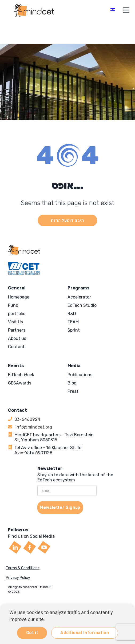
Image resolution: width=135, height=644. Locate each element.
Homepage (19, 297)
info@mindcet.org (33, 427)
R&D (72, 314)
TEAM (73, 322)
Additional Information (85, 633)
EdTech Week (21, 375)
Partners (17, 330)
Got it (32, 633)
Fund (13, 305)
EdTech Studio (82, 305)
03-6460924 (27, 419)
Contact (16, 347)
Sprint (74, 330)
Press (73, 391)
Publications (80, 375)
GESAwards (20, 383)
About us (17, 338)
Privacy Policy (18, 578)
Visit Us (15, 322)
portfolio (17, 314)
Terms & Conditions (23, 568)
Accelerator (79, 297)
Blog (72, 383)
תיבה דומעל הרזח (67, 220)
